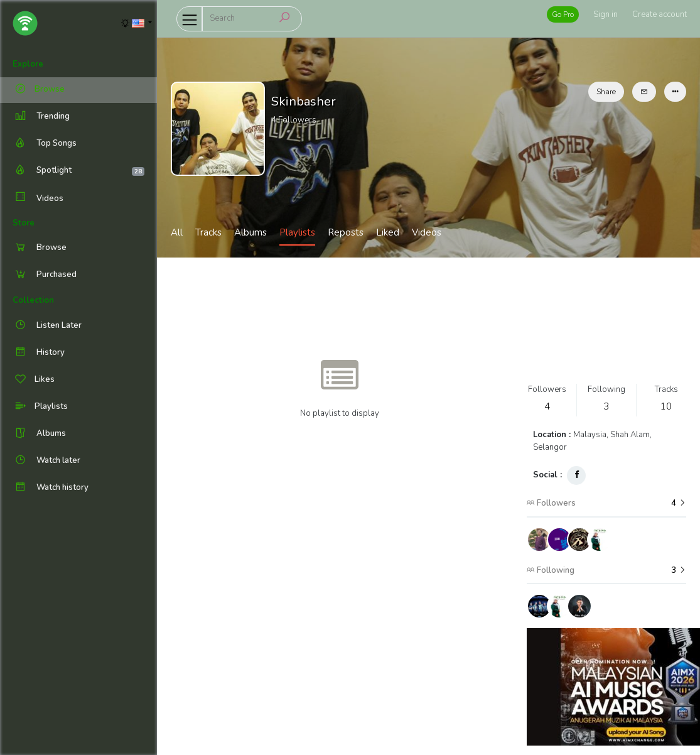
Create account (660, 14)
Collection (33, 300)
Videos (38, 198)
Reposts (346, 232)
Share (606, 92)
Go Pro (563, 14)
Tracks (208, 232)
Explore (28, 64)
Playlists (297, 232)
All (177, 232)
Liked (388, 232)
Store (24, 223)
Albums (250, 232)
